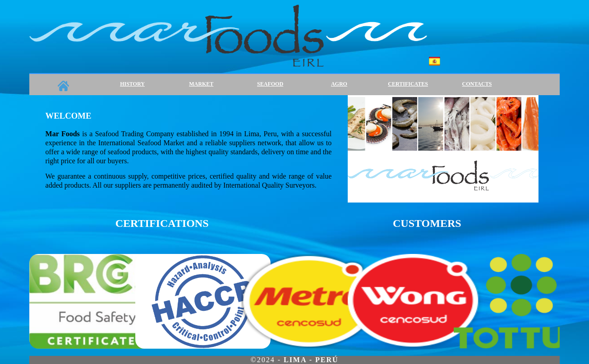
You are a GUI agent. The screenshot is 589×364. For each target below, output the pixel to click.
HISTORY (132, 84)
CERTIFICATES (408, 84)
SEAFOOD (270, 84)
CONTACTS (477, 84)
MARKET (201, 84)
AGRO (339, 84)
